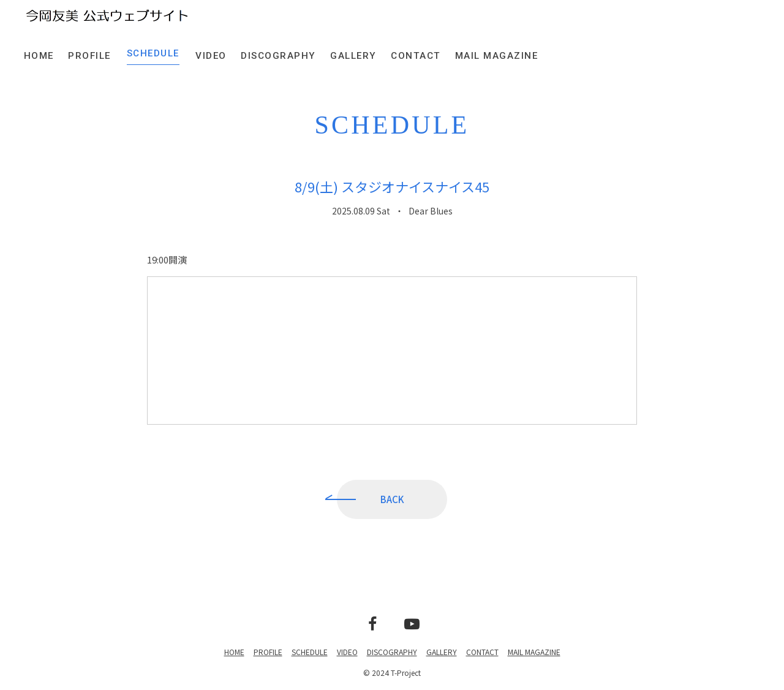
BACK (392, 500)
